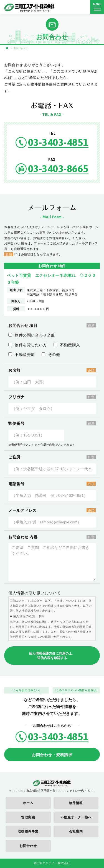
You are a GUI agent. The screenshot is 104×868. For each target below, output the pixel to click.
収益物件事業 (28, 831)
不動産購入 (67, 345)
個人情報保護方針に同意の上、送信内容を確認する (52, 656)
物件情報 (76, 803)
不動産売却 (22, 354)
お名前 (14, 370)
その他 (51, 354)
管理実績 (28, 817)
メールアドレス (22, 510)
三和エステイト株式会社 (30, 7)
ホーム (28, 803)
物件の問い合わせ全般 (32, 335)
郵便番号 (16, 423)
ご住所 (14, 457)
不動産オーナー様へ (76, 817)
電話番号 (16, 484)
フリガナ (16, 397)
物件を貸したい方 (28, 345)
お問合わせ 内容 (23, 537)
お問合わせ (28, 846)
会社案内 (76, 831)
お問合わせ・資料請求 (52, 755)
